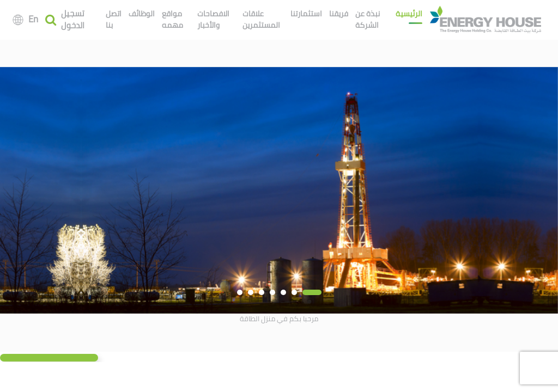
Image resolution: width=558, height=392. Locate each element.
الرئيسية (409, 14)
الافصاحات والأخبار (213, 19)
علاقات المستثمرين (261, 19)
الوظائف (142, 14)
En (33, 19)
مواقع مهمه (172, 19)
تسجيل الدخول (73, 20)
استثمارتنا (306, 14)
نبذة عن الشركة (368, 19)
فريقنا (339, 14)
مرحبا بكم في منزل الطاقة (279, 318)
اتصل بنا (114, 19)
